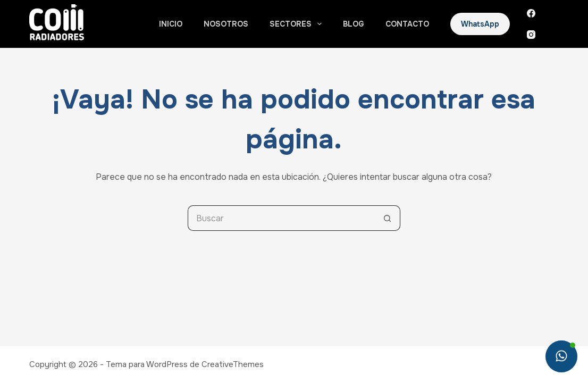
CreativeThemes (233, 364)
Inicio (171, 24)
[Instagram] (531, 35)
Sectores (298, 24)
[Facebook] (531, 13)
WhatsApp (480, 24)
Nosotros (226, 24)
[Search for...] (281, 218)
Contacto (407, 24)
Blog (354, 24)
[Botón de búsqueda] (388, 218)
